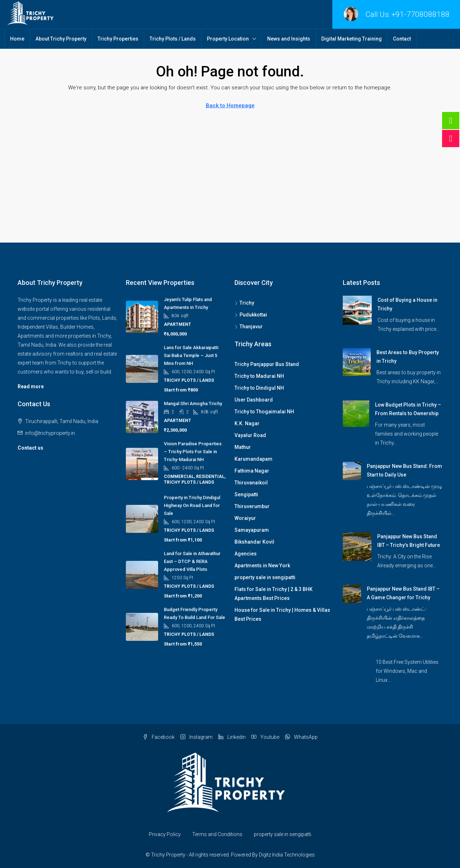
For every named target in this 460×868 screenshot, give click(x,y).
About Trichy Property (61, 39)
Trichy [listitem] (244, 303)
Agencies (246, 554)
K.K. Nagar (247, 423)
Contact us (30, 448)
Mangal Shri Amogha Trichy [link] (193, 403)
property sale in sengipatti (265, 577)
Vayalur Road (250, 435)
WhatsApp (301, 737)
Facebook (159, 737)
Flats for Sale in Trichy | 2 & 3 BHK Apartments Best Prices (274, 594)
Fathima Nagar (252, 471)
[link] (357, 310)
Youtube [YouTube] (265, 737)
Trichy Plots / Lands (173, 39)
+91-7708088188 (421, 14)
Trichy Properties (118, 39)
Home (17, 39)
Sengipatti (246, 494)
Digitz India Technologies (287, 855)
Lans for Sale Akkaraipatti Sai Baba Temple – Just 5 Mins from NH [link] (191, 355)
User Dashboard (254, 400)
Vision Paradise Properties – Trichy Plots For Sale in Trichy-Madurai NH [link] (193, 452)
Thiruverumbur (252, 506)
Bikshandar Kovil (254, 542)
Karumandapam (253, 459)
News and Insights (289, 39)
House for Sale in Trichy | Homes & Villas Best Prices (282, 614)
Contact (402, 39)
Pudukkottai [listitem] (251, 315)
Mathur (243, 447)
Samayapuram (252, 530)
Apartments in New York (262, 566)
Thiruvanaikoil (251, 483)
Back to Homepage (230, 105)
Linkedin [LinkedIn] (232, 737)
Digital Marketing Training (352, 39)
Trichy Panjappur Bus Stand (267, 364)
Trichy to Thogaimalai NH (264, 412)
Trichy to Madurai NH (259, 376)
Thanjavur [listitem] (249, 327)
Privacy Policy (165, 834)
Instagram (196, 737)
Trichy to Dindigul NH (259, 388)
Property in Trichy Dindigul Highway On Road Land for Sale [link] (192, 505)
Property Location (228, 39)
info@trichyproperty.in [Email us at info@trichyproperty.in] (50, 433)
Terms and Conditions (217, 834)
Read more (31, 386)
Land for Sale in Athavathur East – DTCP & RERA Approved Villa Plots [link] (192, 561)
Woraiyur (245, 518)
